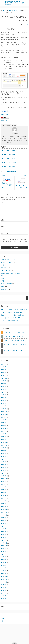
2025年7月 (4, 389)
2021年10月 (4, 515)
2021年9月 (4, 518)
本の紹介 (3, 278)
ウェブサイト (4, 233)
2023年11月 (4, 445)
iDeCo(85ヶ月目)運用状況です (9, 166)
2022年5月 (4, 495)
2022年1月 (4, 507)
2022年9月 (4, 484)
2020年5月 (4, 562)
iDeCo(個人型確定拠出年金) (10, 172)
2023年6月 (4, 459)
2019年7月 (4, 590)
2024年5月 (4, 428)
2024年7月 (4, 423)
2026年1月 (4, 373)
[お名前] (15, 223)
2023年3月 (4, 467)
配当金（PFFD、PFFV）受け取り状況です (12, 315)
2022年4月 (4, 498)
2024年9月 (4, 417)
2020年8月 (4, 554)
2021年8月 (4, 521)
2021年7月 (4, 523)
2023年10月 (4, 448)
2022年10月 (4, 481)
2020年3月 (4, 568)
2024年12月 (4, 409)
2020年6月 (4, 560)
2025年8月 (4, 387)
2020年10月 (4, 548)
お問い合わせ (4, 618)
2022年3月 (4, 501)
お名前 (4, 220)
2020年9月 (4, 551)
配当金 (3, 287)
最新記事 (14, 125)
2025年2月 (4, 403)
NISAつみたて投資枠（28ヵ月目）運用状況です (14, 310)
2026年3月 (4, 367)
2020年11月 (4, 546)
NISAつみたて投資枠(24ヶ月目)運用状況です (15, 351)
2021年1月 (4, 540)
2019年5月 (4, 596)
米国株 (3, 281)
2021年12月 (4, 509)
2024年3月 (4, 434)
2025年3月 (4, 400)
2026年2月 (4, 370)
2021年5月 (4, 529)
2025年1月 (4, 406)
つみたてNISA (5, 268)
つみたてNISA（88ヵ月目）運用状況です (12, 312)
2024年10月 (4, 414)
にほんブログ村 (5, 114)
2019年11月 (4, 579)
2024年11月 (4, 412)
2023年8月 (4, 454)
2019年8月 (4, 588)
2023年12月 (4, 442)
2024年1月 (4, 440)
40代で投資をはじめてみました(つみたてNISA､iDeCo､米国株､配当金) (14, 3)
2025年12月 (4, 375)
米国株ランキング (5, 120)
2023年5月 (4, 462)
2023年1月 (4, 473)
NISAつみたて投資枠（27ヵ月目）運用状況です (15, 345)
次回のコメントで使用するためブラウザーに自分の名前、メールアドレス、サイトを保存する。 (15, 242)
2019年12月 (4, 576)
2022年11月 (4, 479)
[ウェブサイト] (15, 236)
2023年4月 (4, 465)
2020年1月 (4, 574)
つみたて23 (25, 24)
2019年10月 (4, 582)
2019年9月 (4, 585)
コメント (4, 202)
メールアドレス (6, 227)
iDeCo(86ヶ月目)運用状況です (9, 154)
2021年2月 (4, 537)
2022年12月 (4, 476)
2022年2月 (4, 504)
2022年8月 (4, 487)
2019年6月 (4, 593)
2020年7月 (4, 557)
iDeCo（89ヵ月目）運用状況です (10, 158)
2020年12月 (4, 543)
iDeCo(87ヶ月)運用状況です (9, 162)
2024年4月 (4, 431)
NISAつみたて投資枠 (7, 262)
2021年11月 (4, 512)
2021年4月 (4, 532)
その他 (3, 265)
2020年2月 (4, 571)
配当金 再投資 (5, 289)
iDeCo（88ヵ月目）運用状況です (10, 150)
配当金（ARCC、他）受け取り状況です (12, 318)
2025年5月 (4, 395)
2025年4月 (4, 398)
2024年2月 (4, 437)
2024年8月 (4, 420)
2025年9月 (4, 384)
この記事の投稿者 (6, 125)
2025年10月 (4, 381)
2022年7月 (4, 490)
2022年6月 (4, 493)
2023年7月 (4, 456)
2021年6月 (4, 526)
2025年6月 (4, 392)
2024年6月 (4, 426)
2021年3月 (4, 535)
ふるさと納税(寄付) (6, 271)
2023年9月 (4, 451)
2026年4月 (4, 364)
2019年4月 (4, 599)
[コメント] (15, 211)
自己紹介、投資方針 (6, 284)
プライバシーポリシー (7, 621)
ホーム (3, 615)
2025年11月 (4, 378)
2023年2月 (4, 470)
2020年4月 (4, 565)
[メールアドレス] (15, 229)
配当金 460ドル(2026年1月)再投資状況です (15, 340)
